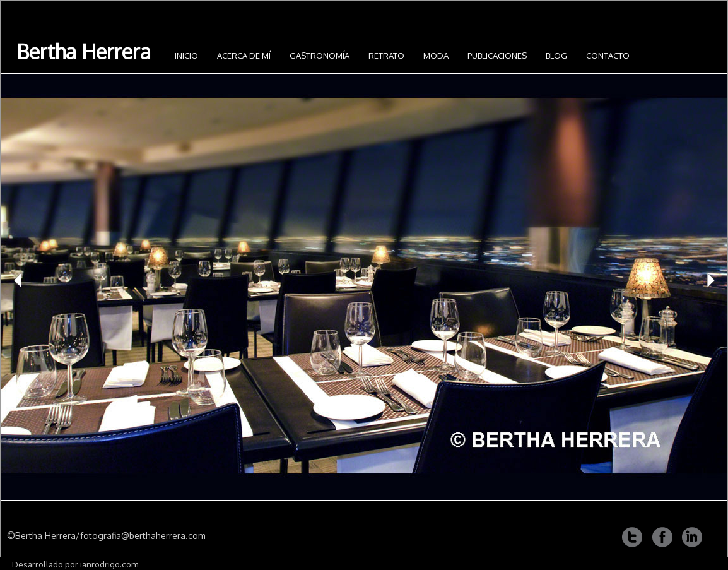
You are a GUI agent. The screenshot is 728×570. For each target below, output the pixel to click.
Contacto (608, 56)
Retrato (386, 56)
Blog (556, 56)
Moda (436, 56)
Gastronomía (320, 56)
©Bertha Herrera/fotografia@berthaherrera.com (106, 536)
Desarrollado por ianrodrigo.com (75, 564)
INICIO (186, 56)
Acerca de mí (244, 56)
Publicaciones (497, 56)
